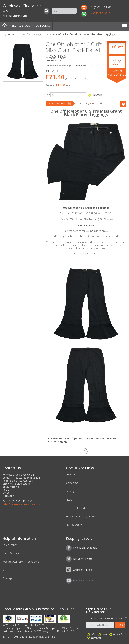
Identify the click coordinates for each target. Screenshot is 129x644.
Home (4, 26)
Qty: (48, 95)
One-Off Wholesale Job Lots (34, 34)
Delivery (70, 491)
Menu (125, 26)
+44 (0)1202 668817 (99, 13)
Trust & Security (74, 525)
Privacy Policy (9, 545)
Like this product (119, 104)
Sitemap (7, 578)
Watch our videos (83, 580)
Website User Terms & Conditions (21, 562)
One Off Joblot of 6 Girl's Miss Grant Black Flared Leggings (84, 34)
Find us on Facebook (85, 548)
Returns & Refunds (76, 508)
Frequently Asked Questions (81, 517)
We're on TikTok (82, 570)
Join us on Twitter (83, 559)
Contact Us (72, 483)
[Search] (47, 11)
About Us (71, 475)
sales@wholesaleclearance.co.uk (21, 504)
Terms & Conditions (13, 553)
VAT (5, 570)
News (69, 500)
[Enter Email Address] (100, 625)
